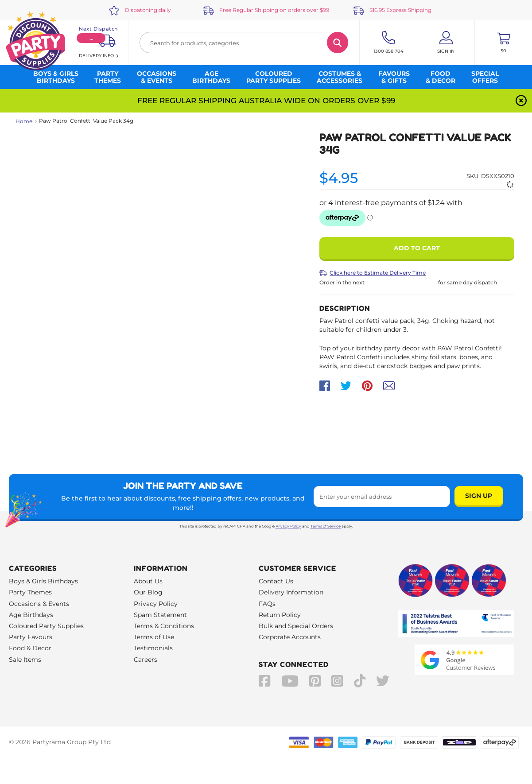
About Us (148, 581)
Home (24, 121)
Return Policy (280, 615)
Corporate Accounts (290, 637)
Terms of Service (326, 526)
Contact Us (276, 581)
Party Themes (30, 592)
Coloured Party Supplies (46, 626)
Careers (146, 660)
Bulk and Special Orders (296, 626)
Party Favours (31, 637)
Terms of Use (154, 637)
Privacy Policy (288, 526)
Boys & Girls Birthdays (43, 581)
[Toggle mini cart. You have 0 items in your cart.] (503, 43)
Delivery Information (291, 592)
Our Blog (148, 592)
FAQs (267, 604)
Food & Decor (30, 648)
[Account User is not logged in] (446, 43)
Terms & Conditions (164, 626)
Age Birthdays (31, 615)
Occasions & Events (39, 604)
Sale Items (25, 660)
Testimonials (153, 648)
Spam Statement (160, 615)
